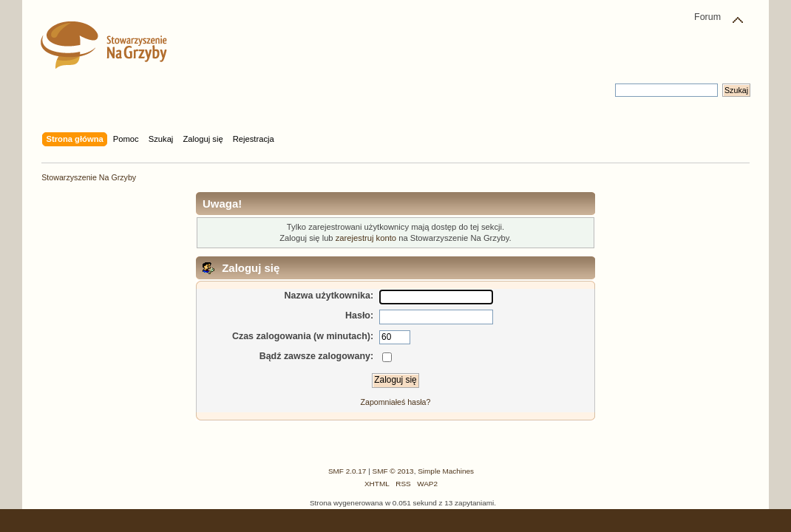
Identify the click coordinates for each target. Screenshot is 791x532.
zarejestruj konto (366, 238)
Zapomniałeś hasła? (396, 402)
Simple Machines (446, 471)
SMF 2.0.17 (347, 471)
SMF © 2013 (393, 471)
